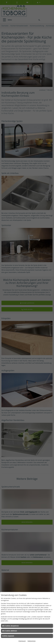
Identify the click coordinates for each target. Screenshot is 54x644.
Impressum (22, 641)
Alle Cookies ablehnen (10, 631)
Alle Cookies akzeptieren (10, 626)
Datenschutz (32, 641)
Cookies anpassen (8, 636)
